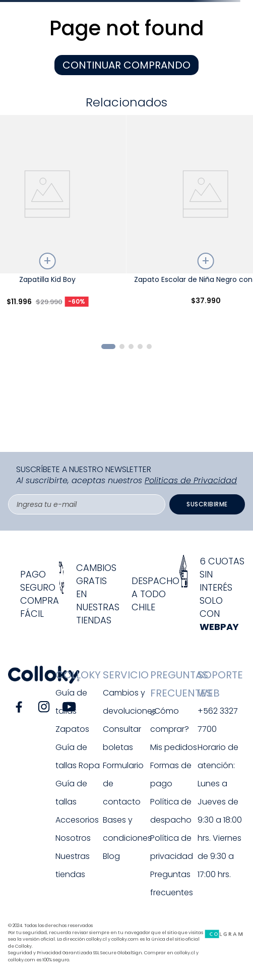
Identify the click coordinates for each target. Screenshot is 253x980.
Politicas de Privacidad (191, 480)
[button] (108, 347)
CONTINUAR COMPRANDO (126, 65)
